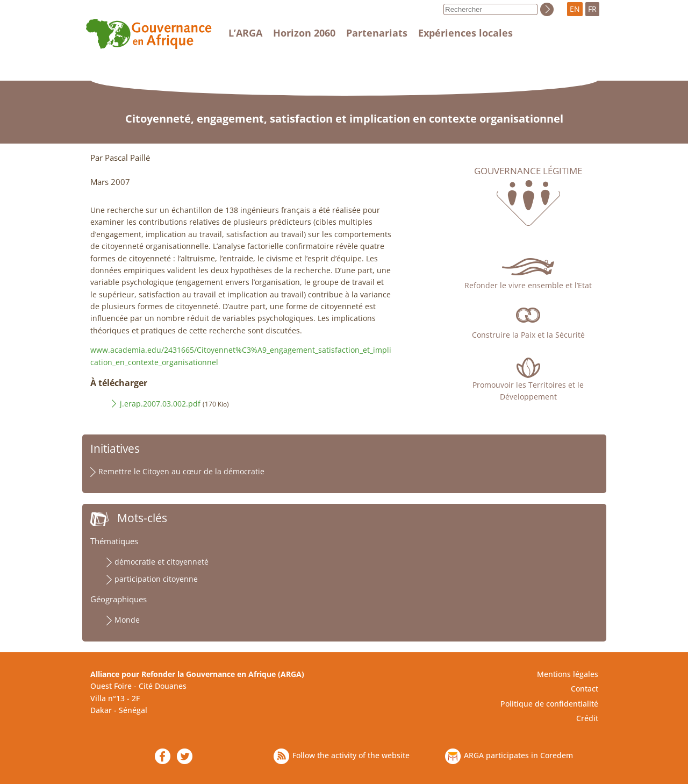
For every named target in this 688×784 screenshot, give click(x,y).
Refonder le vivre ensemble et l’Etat (528, 285)
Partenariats (377, 33)
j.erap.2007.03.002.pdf (160, 404)
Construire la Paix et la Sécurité (528, 335)
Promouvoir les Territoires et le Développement (528, 391)
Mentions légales (568, 674)
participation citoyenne (156, 579)
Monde (127, 620)
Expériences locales (465, 33)
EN (575, 9)
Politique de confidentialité (549, 704)
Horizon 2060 (304, 33)
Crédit (587, 718)
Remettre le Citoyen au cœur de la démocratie (181, 471)
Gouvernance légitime (528, 171)
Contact (585, 689)
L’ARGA (245, 33)
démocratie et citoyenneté (162, 562)
